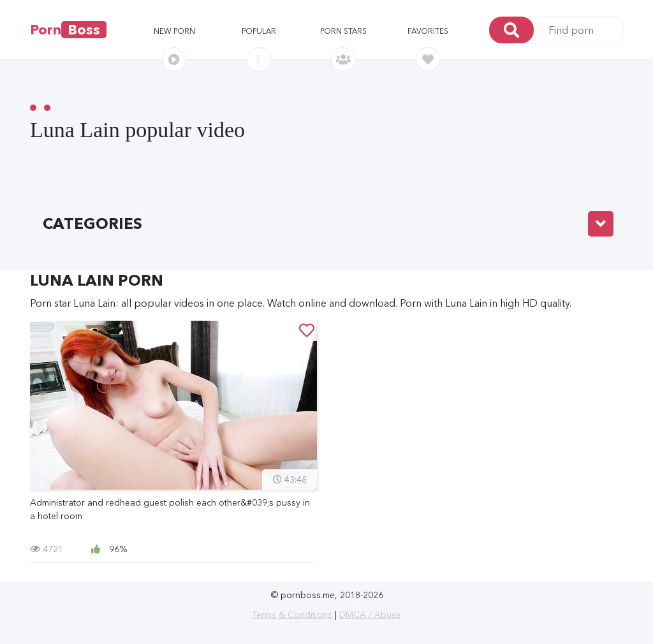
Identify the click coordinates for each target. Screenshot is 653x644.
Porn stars (343, 31)
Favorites (428, 31)
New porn (174, 31)
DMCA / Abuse (370, 615)
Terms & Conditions (292, 615)
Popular (259, 31)
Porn (68, 30)
